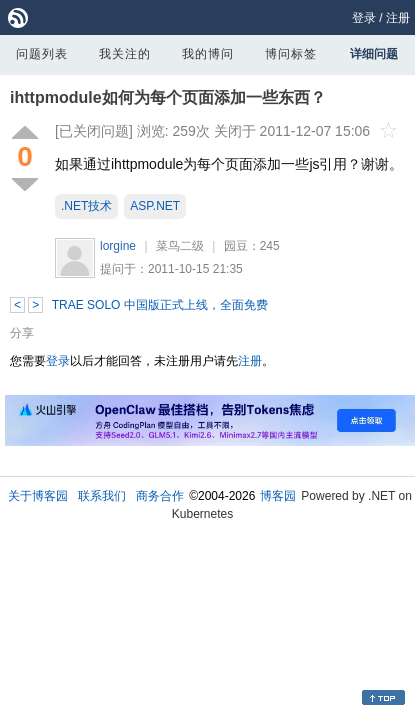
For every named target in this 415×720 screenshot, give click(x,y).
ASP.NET (155, 206)
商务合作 (160, 496)
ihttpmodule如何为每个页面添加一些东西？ (168, 97)
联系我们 (102, 496)
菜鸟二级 (180, 246)
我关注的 (125, 54)
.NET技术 (86, 206)
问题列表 (42, 54)
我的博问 (208, 54)
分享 (22, 333)
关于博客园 (38, 496)
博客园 (278, 496)
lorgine (118, 246)
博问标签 (291, 54)
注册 (398, 18)
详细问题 (374, 54)
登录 (364, 18)
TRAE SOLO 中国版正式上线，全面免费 (160, 305)
